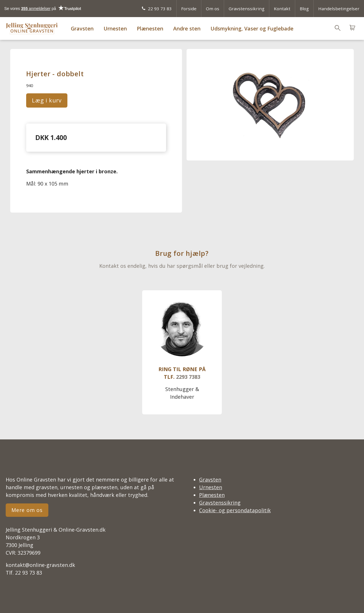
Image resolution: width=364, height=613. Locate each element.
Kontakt (282, 9)
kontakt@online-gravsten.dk (40, 565)
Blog (304, 9)
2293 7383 (188, 377)
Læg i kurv (47, 100)
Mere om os (27, 510)
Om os (213, 9)
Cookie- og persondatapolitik (235, 510)
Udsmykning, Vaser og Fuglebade (252, 28)
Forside (189, 9)
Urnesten (115, 28)
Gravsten (82, 28)
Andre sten (187, 28)
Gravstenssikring (247, 9)
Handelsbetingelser (339, 9)
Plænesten (150, 28)
